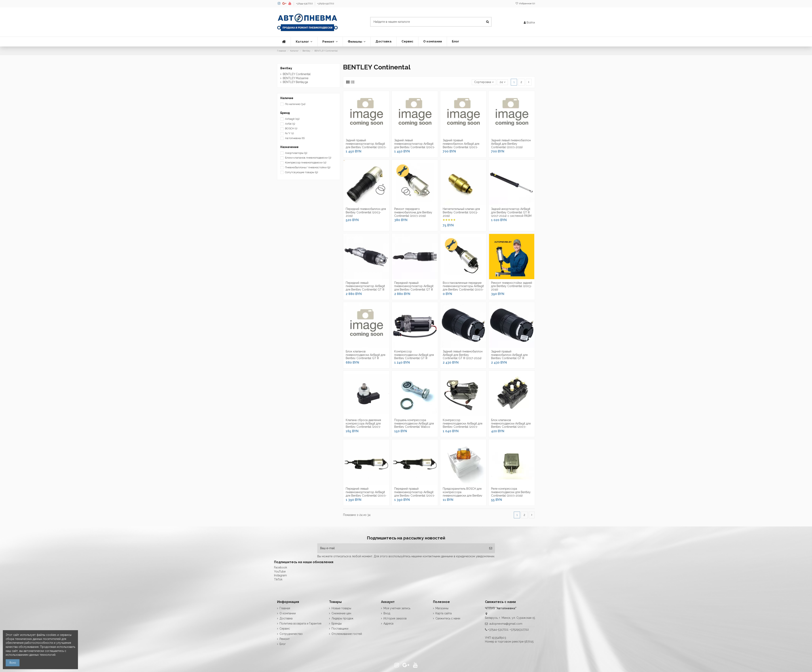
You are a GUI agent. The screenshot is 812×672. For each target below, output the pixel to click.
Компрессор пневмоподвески (306, 163)
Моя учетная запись (397, 608)
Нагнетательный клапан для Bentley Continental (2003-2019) (461, 212)
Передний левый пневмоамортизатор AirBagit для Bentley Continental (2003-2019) (366, 494)
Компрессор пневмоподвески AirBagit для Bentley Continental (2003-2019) (463, 425)
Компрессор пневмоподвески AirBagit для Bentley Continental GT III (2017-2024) (414, 357)
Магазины (442, 608)
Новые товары (341, 608)
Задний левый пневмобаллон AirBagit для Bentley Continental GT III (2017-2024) (463, 355)
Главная (285, 608)
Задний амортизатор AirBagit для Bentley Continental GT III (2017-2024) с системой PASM (511, 212)
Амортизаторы (296, 153)
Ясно (13, 663)
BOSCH (291, 128)
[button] (304, 42)
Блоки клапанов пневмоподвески (308, 158)
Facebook (281, 567)
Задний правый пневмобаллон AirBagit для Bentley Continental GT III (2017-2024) (509, 357)
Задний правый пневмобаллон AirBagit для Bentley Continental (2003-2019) (461, 145)
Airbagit (292, 119)
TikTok (278, 579)
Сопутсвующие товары (302, 172)
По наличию (295, 104)
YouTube (280, 572)
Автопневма (295, 138)
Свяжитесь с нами (448, 618)
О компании (288, 613)
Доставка (286, 618)
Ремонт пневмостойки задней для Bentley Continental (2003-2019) (512, 286)
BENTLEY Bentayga (295, 82)
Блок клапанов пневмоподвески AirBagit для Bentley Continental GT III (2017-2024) (366, 357)
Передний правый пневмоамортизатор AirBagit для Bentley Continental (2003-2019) (415, 494)
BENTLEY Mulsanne (296, 78)
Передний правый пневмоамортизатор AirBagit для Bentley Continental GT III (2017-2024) (414, 288)
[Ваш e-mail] (402, 548)
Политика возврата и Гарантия (300, 623)
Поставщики (340, 629)
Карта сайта (444, 613)
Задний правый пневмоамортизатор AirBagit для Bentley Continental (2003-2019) (366, 145)
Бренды (337, 623)
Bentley (286, 68)
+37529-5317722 (326, 3)
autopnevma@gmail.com (506, 624)
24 (503, 82)
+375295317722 (519, 630)
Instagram (280, 575)
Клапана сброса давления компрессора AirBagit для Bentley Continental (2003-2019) (363, 425)
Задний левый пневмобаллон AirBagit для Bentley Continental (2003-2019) (511, 144)
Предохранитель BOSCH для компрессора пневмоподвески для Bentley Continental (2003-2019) (463, 494)
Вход (387, 613)
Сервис (285, 629)
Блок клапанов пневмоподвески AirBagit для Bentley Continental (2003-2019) (511, 425)
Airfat (290, 124)
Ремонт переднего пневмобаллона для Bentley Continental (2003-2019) (413, 212)
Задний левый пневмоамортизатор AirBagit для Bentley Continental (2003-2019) (415, 145)
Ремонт (285, 639)
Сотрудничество (291, 634)
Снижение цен (341, 613)
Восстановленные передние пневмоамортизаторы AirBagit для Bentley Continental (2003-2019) (463, 288)
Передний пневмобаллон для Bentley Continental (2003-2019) (366, 212)
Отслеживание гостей (347, 634)
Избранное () (525, 3)
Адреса (388, 623)
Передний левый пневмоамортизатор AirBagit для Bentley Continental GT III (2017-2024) (365, 288)
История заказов (395, 618)
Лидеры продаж (342, 618)
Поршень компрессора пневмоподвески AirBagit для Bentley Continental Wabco (414, 424)
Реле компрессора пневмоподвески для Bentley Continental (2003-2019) (511, 492)
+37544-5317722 (305, 3)
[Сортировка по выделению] (484, 82)
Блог (283, 644)
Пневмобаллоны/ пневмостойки (308, 167)
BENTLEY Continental (297, 74)
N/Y (289, 133)
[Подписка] (491, 548)
